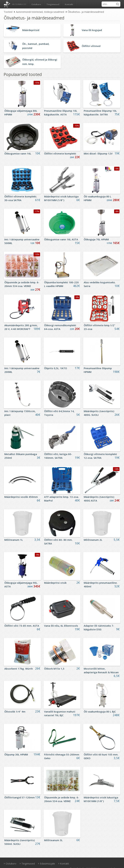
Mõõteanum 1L (14, 540)
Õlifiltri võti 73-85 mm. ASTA (22, 626)
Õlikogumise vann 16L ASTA (61, 239)
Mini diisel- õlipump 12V (98, 153)
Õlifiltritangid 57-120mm (20, 797)
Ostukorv (10, 863)
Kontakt (69, 4)
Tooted (8, 12)
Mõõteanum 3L (53, 840)
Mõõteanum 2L (93, 540)
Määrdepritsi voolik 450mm (21, 497)
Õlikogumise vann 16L (18, 153)
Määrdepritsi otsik (55, 583)
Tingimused (53, 4)
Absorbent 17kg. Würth (19, 669)
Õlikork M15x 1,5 (54, 669)
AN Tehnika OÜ (19, 4)
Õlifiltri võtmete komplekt (60, 153)
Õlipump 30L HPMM (16, 754)
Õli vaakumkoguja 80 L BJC (100, 712)
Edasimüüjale (46, 863)
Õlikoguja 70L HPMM (96, 239)
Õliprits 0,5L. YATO (56, 368)
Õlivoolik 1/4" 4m (15, 712)
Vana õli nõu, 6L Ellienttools (61, 626)
